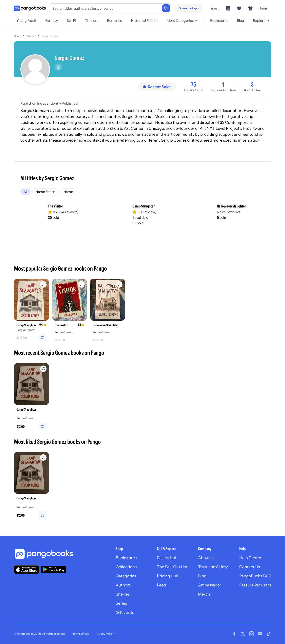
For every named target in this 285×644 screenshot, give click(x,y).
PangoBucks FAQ (255, 576)
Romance (115, 20)
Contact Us (250, 567)
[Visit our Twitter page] (243, 634)
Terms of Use (81, 634)
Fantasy (52, 20)
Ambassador (210, 585)
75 (194, 85)
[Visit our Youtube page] (260, 634)
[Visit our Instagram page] (252, 634)
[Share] (58, 67)
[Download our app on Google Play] (54, 569)
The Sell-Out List (172, 567)
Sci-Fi (71, 20)
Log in (264, 8)
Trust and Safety (213, 567)
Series (121, 603)
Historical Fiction (144, 20)
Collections (126, 567)
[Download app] (189, 8)
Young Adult (26, 20)
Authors (31, 36)
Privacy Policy (105, 634)
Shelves (123, 594)
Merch (204, 594)
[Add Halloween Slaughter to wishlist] (119, 284)
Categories (126, 576)
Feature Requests (255, 585)
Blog (240, 20)
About (215, 8)
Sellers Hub (167, 558)
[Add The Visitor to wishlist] (81, 284)
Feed (161, 585)
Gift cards (125, 612)
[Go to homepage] (30, 8)
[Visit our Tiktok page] (269, 634)
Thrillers (92, 20)
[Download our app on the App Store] (27, 570)
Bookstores (219, 20)
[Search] (166, 8)
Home (18, 36)
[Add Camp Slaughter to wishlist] (43, 284)
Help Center (250, 558)
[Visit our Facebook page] (234, 634)
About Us (207, 558)
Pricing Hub (168, 576)
